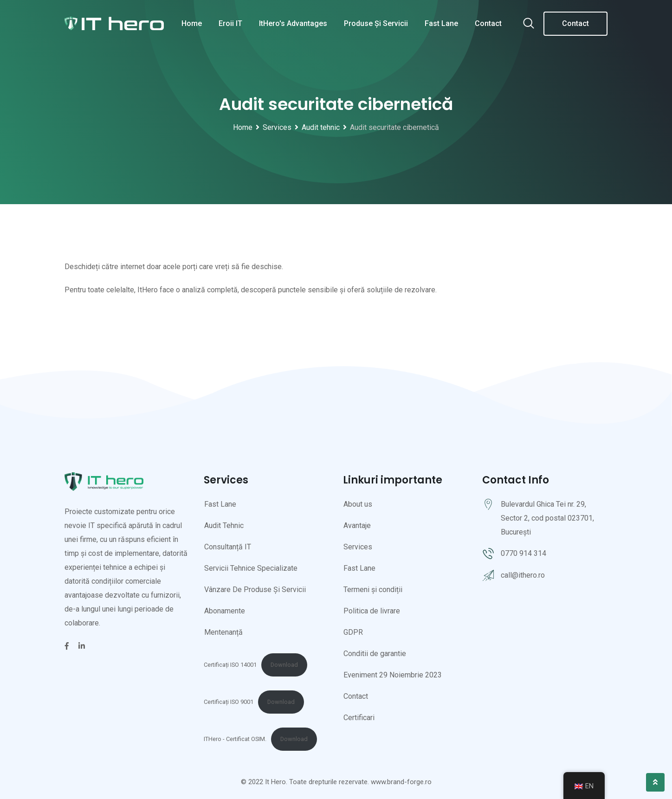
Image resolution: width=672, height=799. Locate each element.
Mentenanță (223, 632)
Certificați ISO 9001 (229, 702)
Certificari (359, 718)
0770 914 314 (523, 553)
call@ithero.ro (523, 575)
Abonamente (225, 611)
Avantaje (357, 525)
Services (358, 547)
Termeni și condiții (373, 590)
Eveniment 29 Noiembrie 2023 (393, 675)
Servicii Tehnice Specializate (251, 568)
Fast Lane (441, 23)
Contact (488, 23)
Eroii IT (230, 23)
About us (358, 504)
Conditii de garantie (375, 654)
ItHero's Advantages (293, 23)
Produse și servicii (376, 23)
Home (192, 23)
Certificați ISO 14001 (230, 665)
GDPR (353, 632)
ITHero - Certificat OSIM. (235, 739)
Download (284, 665)
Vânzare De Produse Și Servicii (255, 590)
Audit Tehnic (224, 525)
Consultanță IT (228, 547)
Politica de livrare (372, 611)
